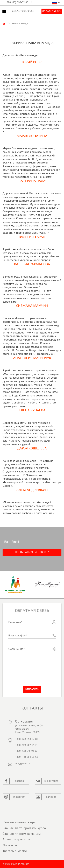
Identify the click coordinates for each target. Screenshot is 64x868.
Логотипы (10, 845)
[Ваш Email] (32, 542)
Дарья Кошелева (32, 448)
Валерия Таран (32, 237)
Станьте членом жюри (19, 822)
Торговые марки (15, 851)
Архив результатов (16, 840)
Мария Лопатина (32, 136)
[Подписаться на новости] (32, 552)
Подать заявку (52, 11)
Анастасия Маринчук (32, 358)
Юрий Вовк (32, 62)
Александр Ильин (32, 490)
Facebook (14, 781)
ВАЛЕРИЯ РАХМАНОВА (32, 264)
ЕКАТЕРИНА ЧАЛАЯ (32, 181)
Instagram (14, 797)
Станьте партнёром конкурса (24, 828)
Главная (5, 23)
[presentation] (34, 672)
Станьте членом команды (22, 834)
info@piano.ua (23, 764)
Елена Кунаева (32, 410)
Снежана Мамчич (32, 306)
